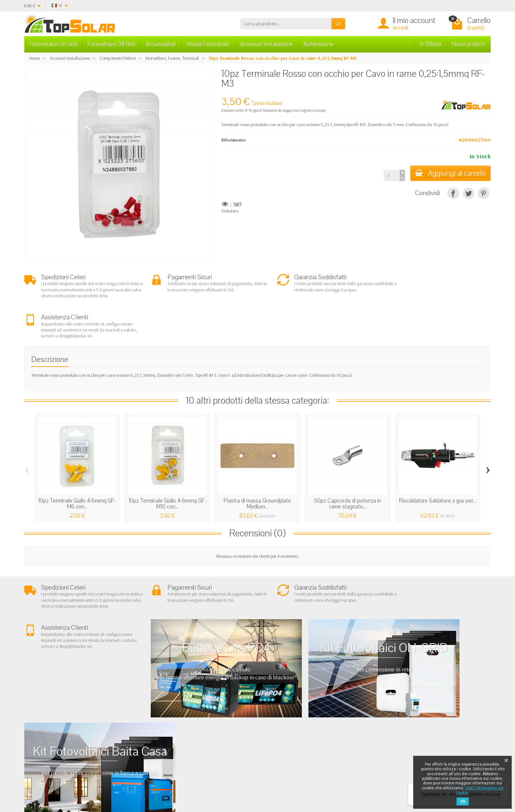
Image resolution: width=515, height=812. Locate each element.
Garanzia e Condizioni (165, 712)
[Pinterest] (484, 193)
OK (338, 24)
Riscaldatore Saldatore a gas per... (438, 461)
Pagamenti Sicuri (160, 729)
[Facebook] (123, 781)
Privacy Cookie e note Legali (355, 704)
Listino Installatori (160, 737)
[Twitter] (138, 781)
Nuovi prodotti (469, 44)
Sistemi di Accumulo (256, 720)
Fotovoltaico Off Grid (111, 44)
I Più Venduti (341, 712)
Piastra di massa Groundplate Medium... (257, 464)
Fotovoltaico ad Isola (256, 712)
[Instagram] (168, 781)
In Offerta (431, 44)
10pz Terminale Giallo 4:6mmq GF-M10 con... (168, 464)
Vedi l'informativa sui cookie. (480, 790)
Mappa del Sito (344, 729)
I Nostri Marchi (344, 737)
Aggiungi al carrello (450, 173)
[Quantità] (391, 175)
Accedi (400, 27)
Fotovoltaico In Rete (255, 704)
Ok (463, 801)
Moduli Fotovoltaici (208, 44)
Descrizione (50, 320)
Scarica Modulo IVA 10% (167, 745)
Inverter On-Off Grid (256, 729)
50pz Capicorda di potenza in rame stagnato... (348, 464)
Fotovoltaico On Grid (53, 44)
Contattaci (340, 720)
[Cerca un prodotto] (286, 24)
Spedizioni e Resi (159, 720)
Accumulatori (161, 44)
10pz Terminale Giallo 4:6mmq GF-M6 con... (77, 464)
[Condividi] (453, 193)
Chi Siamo (154, 704)
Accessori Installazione (267, 44)
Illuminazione (318, 44)
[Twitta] (469, 193)
